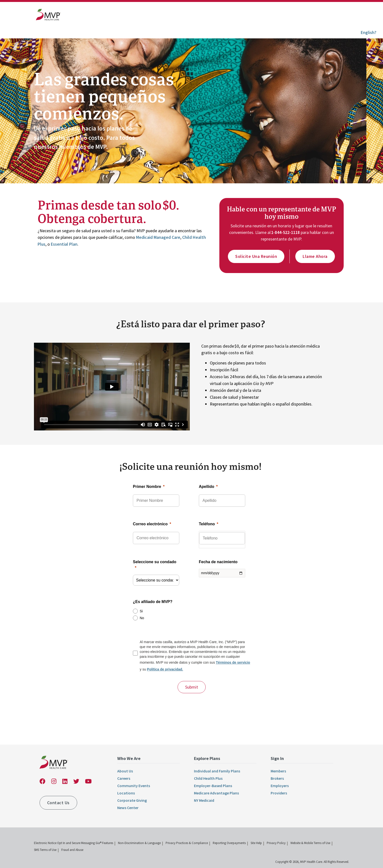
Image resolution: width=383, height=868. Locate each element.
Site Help (256, 843)
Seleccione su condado (155, 562)
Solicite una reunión (256, 256)
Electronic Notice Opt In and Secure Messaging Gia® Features (74, 843)
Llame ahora (315, 256)
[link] (48, 16)
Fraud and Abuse (72, 850)
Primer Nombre (147, 487)
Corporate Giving (132, 800)
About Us (125, 771)
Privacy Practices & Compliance (187, 843)
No (142, 618)
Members (278, 771)
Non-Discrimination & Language (139, 843)
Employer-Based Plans (213, 786)
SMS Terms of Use (45, 850)
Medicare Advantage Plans (216, 793)
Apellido (207, 487)
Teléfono (207, 524)
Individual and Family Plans (217, 771)
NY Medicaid (204, 800)
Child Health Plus (208, 778)
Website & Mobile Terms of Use (310, 843)
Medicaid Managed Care (158, 237)
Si (141, 611)
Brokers (277, 778)
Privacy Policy (276, 843)
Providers (279, 793)
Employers (280, 786)
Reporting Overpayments (229, 843)
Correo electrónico (150, 524)
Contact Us (58, 803)
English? (369, 32)
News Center (128, 808)
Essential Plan (64, 244)
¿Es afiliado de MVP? (153, 602)
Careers (124, 778)
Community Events (134, 786)
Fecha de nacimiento (218, 562)
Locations (126, 793)
